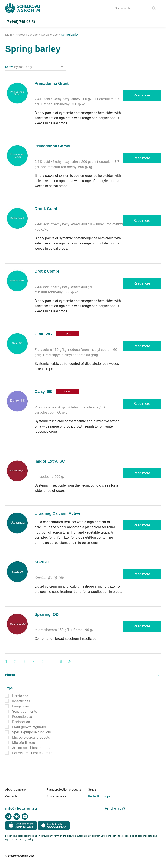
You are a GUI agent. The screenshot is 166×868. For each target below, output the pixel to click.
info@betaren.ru (21, 808)
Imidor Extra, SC (50, 461)
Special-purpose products (31, 732)
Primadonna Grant (52, 84)
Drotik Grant (46, 209)
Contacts (11, 796)
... (52, 661)
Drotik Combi (47, 271)
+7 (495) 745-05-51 (20, 22)
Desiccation (21, 722)
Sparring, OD (47, 614)
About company (16, 789)
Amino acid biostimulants (32, 748)
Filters (10, 675)
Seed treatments (25, 711)
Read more (142, 95)
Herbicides (20, 696)
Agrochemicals (57, 796)
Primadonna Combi (52, 146)
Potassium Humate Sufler (32, 753)
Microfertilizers (23, 743)
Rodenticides (22, 717)
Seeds (92, 789)
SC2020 (42, 562)
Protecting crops (99, 796)
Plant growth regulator (29, 727)
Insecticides (21, 701)
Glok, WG (43, 334)
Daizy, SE (43, 392)
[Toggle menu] (158, 22)
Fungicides (20, 706)
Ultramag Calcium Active (57, 513)
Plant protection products (64, 789)
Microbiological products (31, 737)
